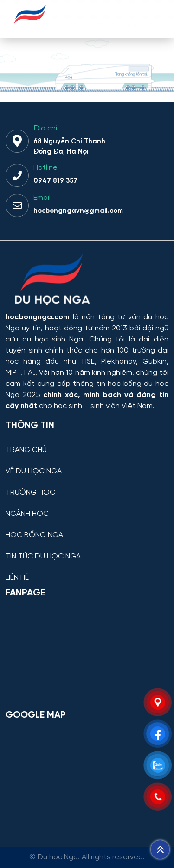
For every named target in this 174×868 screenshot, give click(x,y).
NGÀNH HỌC (27, 514)
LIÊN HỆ (17, 578)
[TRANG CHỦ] (87, 443)
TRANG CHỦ (26, 450)
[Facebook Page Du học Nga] (87, 653)
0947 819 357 (55, 181)
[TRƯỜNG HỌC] (87, 486)
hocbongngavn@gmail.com (78, 211)
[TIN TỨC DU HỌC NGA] (87, 549)
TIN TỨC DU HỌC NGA (43, 557)
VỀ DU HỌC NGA (34, 471)
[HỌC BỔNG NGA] (87, 528)
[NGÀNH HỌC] (87, 507)
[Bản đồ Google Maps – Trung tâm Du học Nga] (87, 775)
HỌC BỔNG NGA (34, 535)
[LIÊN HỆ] (87, 571)
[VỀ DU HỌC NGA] (87, 464)
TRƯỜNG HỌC (30, 493)
